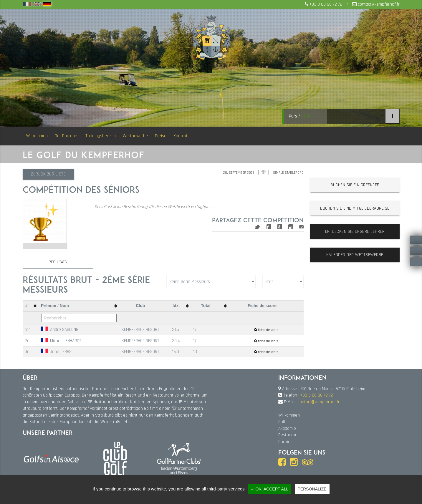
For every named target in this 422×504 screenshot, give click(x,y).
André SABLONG (59, 329)
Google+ (280, 227)
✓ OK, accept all (270, 489)
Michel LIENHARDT (61, 341)
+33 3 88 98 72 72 (326, 4)
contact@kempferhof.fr (379, 4)
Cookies (285, 442)
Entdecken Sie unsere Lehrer (355, 232)
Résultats (58, 262)
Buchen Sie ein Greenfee (355, 185)
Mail (301, 227)
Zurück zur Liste (49, 174)
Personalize (312, 489)
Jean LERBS (56, 352)
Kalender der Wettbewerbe (355, 255)
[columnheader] (31, 306)
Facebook (269, 227)
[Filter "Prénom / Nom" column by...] (79, 318)
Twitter (257, 227)
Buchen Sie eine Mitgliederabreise (355, 208)
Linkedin (291, 227)
